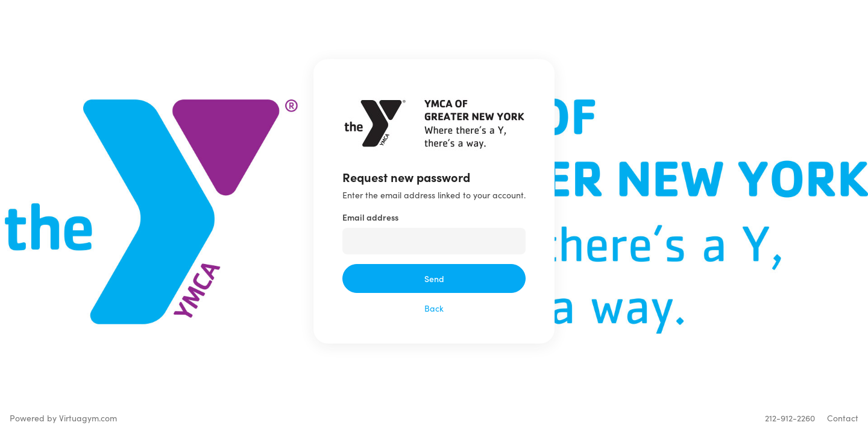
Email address (370, 217)
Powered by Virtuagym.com (63, 418)
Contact (843, 418)
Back (434, 308)
